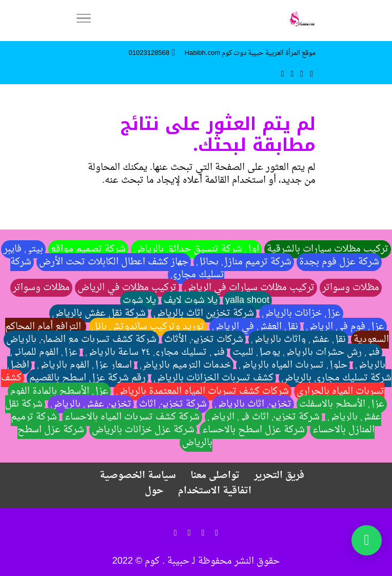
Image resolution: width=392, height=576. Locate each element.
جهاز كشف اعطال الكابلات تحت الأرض (114, 262)
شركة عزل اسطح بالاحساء (253, 430)
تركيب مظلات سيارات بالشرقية (328, 249)
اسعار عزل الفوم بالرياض (84, 365)
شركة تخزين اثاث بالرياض (204, 313)
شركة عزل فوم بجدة (339, 262)
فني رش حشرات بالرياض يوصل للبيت (306, 352)
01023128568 (149, 53)
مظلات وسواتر (351, 288)
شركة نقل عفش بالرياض (99, 313)
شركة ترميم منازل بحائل (244, 262)
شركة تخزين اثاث (173, 404)
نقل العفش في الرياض (255, 327)
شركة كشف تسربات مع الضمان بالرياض (81, 340)
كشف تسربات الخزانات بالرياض (213, 378)
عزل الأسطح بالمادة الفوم (59, 391)
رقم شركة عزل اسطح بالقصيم (87, 378)
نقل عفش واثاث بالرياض (298, 340)
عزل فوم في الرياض (345, 327)
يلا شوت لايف (191, 301)
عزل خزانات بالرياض (301, 313)
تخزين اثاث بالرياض (253, 404)
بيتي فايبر (23, 249)
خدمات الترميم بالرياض (185, 365)
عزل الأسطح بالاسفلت (342, 404)
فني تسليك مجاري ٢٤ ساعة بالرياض (155, 352)
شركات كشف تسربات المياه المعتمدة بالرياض (202, 391)
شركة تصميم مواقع (88, 249)
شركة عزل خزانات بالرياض (143, 430)
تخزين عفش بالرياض (91, 404)
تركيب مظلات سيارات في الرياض (249, 288)
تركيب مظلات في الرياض (127, 288)
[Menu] (84, 21)
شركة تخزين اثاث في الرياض (263, 417)
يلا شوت (139, 301)
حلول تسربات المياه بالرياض (293, 365)
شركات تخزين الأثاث (204, 340)
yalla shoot (247, 301)
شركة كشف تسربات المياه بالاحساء (132, 417)
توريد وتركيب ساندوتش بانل (148, 327)
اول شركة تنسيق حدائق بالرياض (196, 249)
